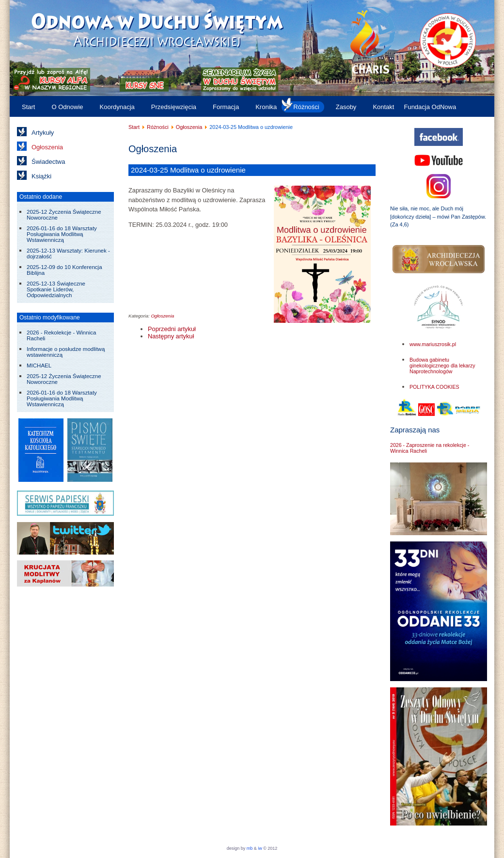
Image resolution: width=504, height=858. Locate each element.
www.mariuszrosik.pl (433, 344)
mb (250, 848)
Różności (306, 107)
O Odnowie (67, 107)
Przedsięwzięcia (174, 107)
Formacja (226, 107)
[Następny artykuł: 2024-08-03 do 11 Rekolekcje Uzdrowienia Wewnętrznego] (171, 336)
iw (260, 848)
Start (28, 107)
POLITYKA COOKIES (434, 387)
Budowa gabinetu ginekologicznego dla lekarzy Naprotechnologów (442, 365)
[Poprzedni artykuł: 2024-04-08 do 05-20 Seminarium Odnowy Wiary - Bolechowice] (172, 329)
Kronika (266, 107)
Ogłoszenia (47, 147)
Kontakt (383, 107)
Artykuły (43, 133)
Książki (41, 176)
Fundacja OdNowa (430, 107)
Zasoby (346, 107)
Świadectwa (48, 162)
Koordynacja (117, 107)
